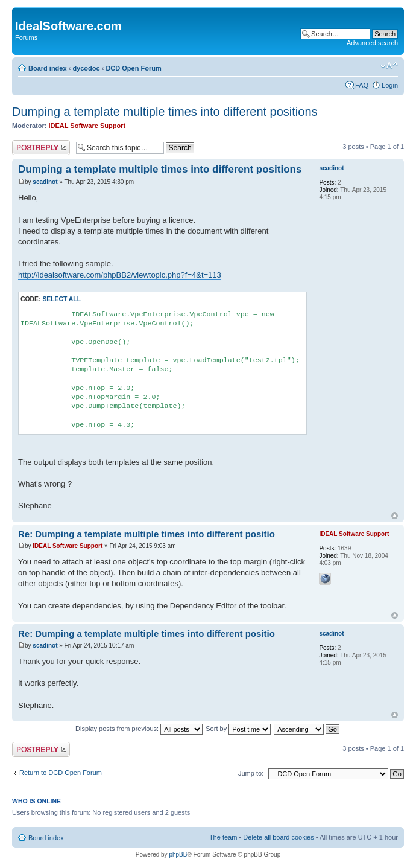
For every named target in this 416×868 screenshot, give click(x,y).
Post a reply (41, 148)
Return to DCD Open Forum (61, 773)
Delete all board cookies (278, 837)
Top (395, 516)
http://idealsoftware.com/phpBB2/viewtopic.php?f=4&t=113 (120, 275)
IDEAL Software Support (87, 126)
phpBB (178, 854)
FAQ (362, 85)
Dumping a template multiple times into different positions (165, 112)
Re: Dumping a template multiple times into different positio (147, 534)
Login (390, 85)
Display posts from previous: (139, 729)
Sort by (238, 729)
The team (223, 837)
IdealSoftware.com (68, 26)
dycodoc (86, 68)
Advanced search (372, 43)
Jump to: (251, 773)
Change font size (389, 66)
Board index (48, 68)
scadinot (45, 182)
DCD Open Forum (133, 68)
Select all (61, 299)
